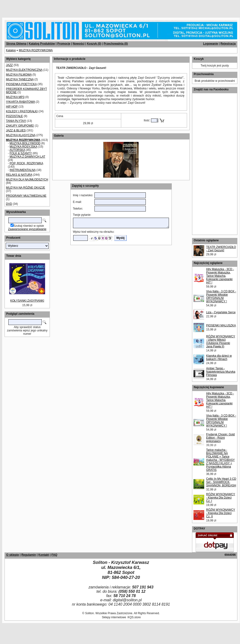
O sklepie (13, 555)
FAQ (54, 555)
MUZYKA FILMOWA (19, 75)
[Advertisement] (58, 7)
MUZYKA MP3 (15, 97)
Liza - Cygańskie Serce (221, 312)
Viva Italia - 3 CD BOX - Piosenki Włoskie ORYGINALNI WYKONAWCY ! (221, 296)
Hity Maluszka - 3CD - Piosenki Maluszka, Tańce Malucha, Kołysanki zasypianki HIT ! (220, 276)
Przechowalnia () (116, 44)
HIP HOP (12, 107)
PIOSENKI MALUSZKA (221, 325)
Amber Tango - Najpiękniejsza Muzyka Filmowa (221, 372)
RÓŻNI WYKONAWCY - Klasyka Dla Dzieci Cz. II (221, 513)
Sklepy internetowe (114, 617)
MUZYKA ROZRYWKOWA (36, 50)
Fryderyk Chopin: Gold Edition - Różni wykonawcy (220, 438)
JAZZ (9, 65)
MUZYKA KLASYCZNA (21, 135)
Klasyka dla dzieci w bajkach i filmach (219, 357)
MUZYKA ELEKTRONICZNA (24, 70)
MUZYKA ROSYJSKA (23, 147)
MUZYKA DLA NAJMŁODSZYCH (27, 180)
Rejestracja (228, 44)
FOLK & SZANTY (21, 153)
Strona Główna (16, 44)
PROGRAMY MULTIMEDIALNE (26, 196)
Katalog (11, 50)
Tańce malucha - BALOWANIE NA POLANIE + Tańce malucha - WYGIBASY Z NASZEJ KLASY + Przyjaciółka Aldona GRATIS (220, 460)
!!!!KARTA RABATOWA (20, 102)
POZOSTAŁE (14, 116)
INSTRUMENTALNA (22, 170)
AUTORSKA (17, 150)
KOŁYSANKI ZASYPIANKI (27, 301)
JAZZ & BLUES (16, 130)
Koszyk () (94, 44)
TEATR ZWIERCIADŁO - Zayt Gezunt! (221, 249)
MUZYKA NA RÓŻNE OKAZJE (26, 188)
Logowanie (211, 44)
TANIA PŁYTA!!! (16, 121)
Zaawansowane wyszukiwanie (27, 229)
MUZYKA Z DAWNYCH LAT (27, 157)
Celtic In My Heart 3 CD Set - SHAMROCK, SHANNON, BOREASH (221, 482)
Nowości (79, 44)
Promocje (64, 44)
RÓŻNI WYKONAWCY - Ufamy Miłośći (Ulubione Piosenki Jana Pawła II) (221, 341)
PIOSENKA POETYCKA (21, 84)
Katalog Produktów (42, 44)
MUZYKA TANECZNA (20, 79)
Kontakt (44, 555)
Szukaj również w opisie (29, 226)
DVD (9, 204)
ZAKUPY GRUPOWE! (20, 126)
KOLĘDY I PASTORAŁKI (22, 111)
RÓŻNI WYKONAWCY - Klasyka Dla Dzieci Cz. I (221, 498)
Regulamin (29, 555)
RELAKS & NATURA (19, 175)
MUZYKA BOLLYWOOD (25, 143)
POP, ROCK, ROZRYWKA (26, 163)
